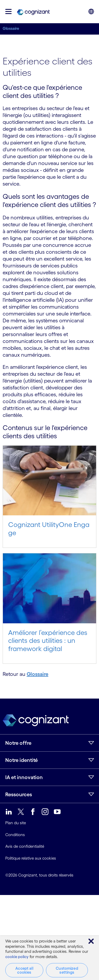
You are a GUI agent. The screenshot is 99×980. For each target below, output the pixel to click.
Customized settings (67, 970)
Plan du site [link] (16, 823)
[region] (49, 958)
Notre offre (18, 743)
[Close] (91, 941)
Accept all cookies (24, 970)
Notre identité (22, 760)
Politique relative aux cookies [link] (31, 858)
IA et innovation (24, 777)
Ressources (19, 794)
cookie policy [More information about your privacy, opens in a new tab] (17, 957)
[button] (8, 11)
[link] (33, 12)
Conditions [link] (15, 835)
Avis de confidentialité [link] (25, 846)
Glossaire (11, 28)
